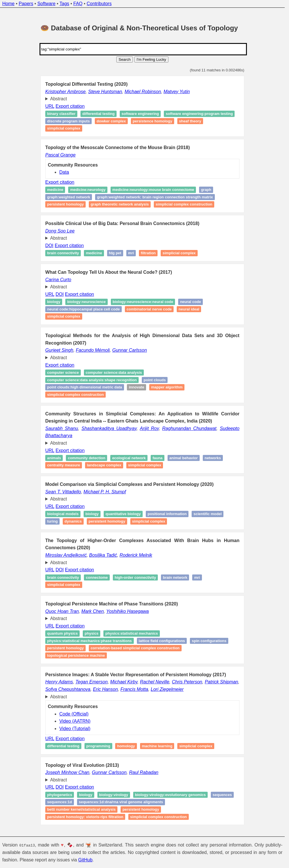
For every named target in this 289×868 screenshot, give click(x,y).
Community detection (87, 458)
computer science (63, 373)
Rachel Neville (155, 682)
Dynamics (73, 521)
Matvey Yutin (177, 92)
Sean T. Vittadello (63, 492)
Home (8, 4)
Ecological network (129, 458)
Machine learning (157, 746)
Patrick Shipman (222, 682)
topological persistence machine (76, 655)
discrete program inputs (69, 121)
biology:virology (114, 795)
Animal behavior (183, 458)
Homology (126, 746)
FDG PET (115, 253)
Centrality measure (64, 465)
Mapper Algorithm (167, 387)
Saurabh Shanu (62, 428)
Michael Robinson (143, 92)
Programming (98, 746)
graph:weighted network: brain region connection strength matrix (155, 197)
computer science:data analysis (114, 373)
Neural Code (191, 302)
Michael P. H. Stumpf (105, 492)
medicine (55, 190)
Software (46, 4)
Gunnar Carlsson (130, 350)
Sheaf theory (190, 121)
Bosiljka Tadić (103, 555)
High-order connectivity (135, 577)
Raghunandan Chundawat (189, 428)
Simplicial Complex (64, 317)
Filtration (148, 253)
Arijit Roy (149, 428)
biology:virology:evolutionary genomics (170, 795)
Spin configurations (209, 641)
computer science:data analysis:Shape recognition (92, 380)
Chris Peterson (187, 682)
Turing (53, 521)
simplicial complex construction (184, 204)
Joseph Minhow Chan (67, 772)
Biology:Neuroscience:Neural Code (143, 302)
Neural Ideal (189, 309)
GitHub (85, 860)
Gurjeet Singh (59, 350)
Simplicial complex (179, 253)
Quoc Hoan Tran (62, 611)
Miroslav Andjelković (66, 555)
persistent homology (141, 809)
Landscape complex (104, 465)
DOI (49, 246)
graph (206, 190)
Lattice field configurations (162, 641)
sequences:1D (60, 802)
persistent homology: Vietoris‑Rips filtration (85, 817)
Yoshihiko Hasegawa (128, 611)
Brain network (175, 577)
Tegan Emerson (91, 682)
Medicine (94, 253)
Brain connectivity (63, 253)
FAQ (78, 4)
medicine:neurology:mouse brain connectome (153, 190)
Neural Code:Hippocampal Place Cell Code (84, 309)
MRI (131, 253)
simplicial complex (64, 129)
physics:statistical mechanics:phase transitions (90, 641)
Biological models (63, 514)
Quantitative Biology (123, 514)
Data (64, 172)
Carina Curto (58, 280)
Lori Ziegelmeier (167, 689)
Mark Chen (93, 611)
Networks (213, 458)
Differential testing (99, 114)
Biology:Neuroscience (86, 302)
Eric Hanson (105, 689)
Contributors (99, 4)
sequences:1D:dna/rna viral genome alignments (121, 802)
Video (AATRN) (75, 721)
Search (125, 59)
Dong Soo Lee (60, 231)
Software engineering (140, 114)
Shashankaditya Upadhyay (109, 428)
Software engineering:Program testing (199, 114)
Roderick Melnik (136, 555)
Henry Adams (59, 682)
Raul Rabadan (144, 772)
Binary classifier (61, 114)
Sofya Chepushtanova (68, 689)
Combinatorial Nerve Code (149, 309)
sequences (222, 795)
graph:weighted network (69, 197)
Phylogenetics (60, 795)
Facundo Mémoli (93, 350)
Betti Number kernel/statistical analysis (81, 809)
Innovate (136, 387)
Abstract (59, 99)
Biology (54, 302)
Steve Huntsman (105, 92)
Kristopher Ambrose (65, 92)
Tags (64, 4)
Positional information (167, 514)
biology (86, 795)
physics (91, 633)
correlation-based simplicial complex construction (135, 648)
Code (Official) (74, 714)
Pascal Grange (60, 155)
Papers (26, 4)
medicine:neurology (88, 190)
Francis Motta (134, 689)
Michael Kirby (124, 682)
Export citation (70, 106)
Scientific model (208, 514)
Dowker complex (111, 121)
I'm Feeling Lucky (151, 59)
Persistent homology (66, 204)
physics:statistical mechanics (132, 633)
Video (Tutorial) (75, 729)
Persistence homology (152, 121)
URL (50, 106)
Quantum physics (63, 633)
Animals (54, 458)
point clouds (155, 380)
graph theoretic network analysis (120, 204)
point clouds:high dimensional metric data (85, 387)
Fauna (158, 458)
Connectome (97, 577)
